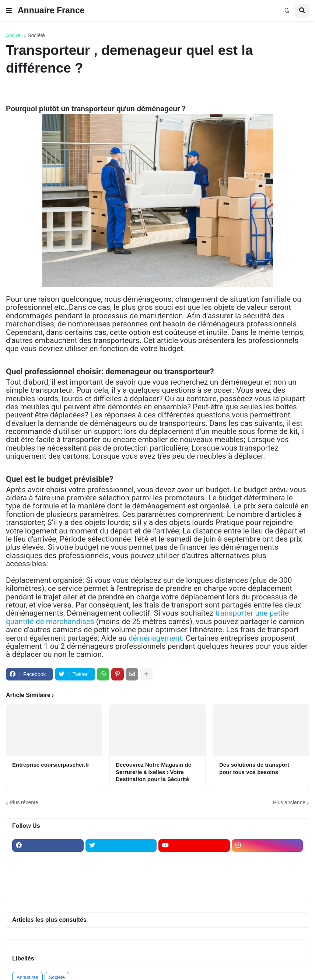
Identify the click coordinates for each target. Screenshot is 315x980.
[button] (9, 11)
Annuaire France (51, 10)
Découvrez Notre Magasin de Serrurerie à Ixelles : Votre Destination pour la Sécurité (153, 772)
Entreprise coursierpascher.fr (51, 765)
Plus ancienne (289, 802)
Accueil (14, 35)
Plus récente (24, 802)
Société (36, 35)
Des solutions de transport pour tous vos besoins (254, 768)
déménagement (155, 638)
